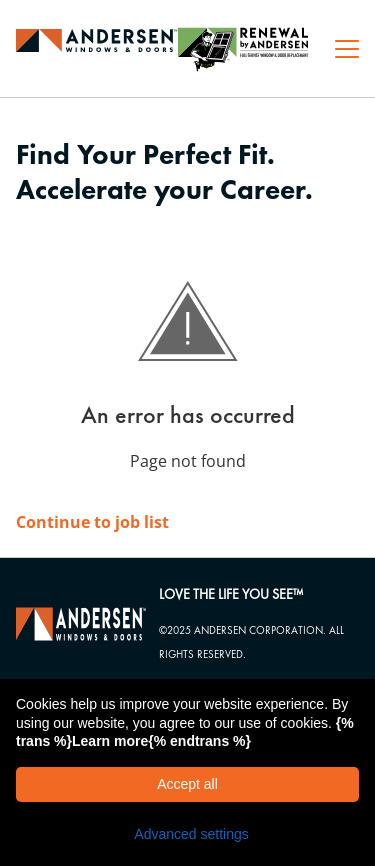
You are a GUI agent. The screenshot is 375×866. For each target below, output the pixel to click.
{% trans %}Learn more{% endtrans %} (185, 732)
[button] (187, 834)
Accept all (187, 784)
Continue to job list (92, 522)
